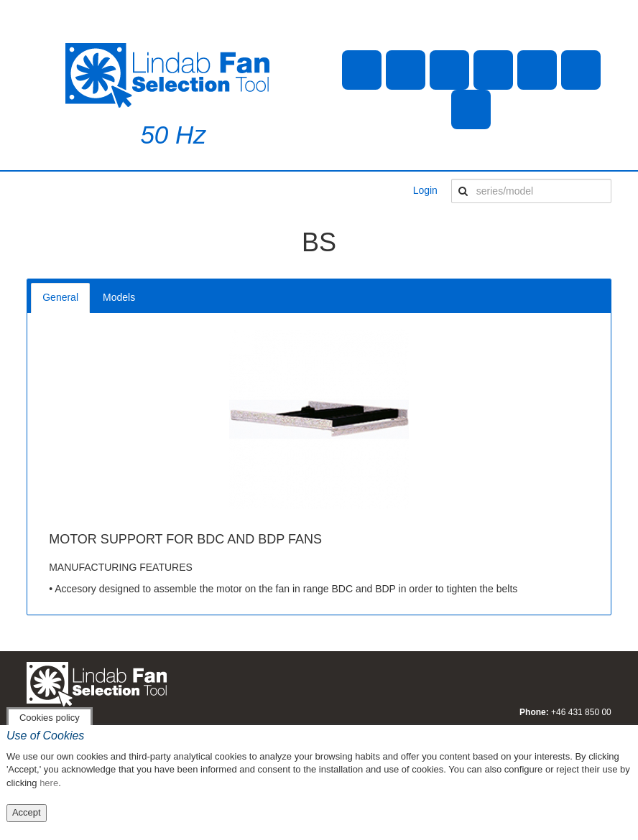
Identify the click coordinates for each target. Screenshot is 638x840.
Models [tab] (119, 297)
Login (425, 190)
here (49, 783)
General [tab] (60, 297)
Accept (27, 812)
